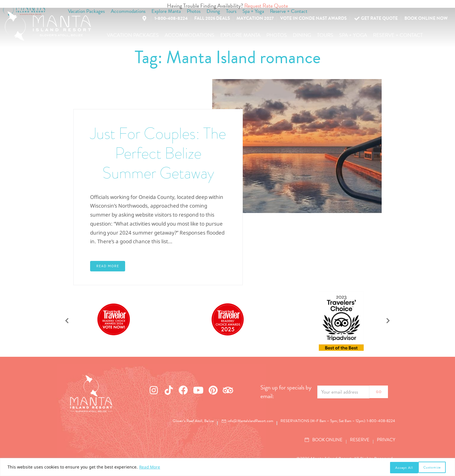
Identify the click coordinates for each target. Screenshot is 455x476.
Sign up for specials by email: (286, 392)
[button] (133, 35)
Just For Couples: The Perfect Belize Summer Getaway (158, 152)
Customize (403, 468)
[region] (227, 468)
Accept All (433, 468)
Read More (150, 468)
